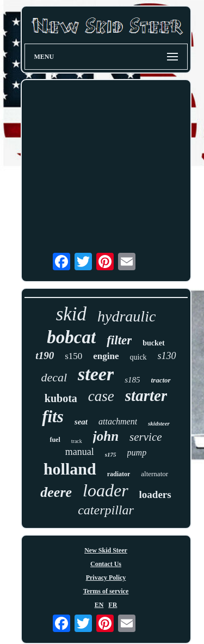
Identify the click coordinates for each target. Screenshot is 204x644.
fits (53, 417)
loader (106, 490)
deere (56, 492)
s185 (132, 380)
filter (119, 340)
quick (138, 357)
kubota (61, 398)
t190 (45, 356)
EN (99, 605)
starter (146, 396)
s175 (111, 454)
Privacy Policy (106, 578)
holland (70, 469)
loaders (155, 494)
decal (54, 377)
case (101, 396)
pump (137, 452)
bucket (153, 343)
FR (113, 605)
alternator (154, 474)
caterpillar (106, 510)
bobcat (71, 337)
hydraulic (126, 316)
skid (71, 314)
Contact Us (106, 564)
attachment (118, 421)
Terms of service (106, 591)
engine (106, 356)
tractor (160, 380)
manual (80, 452)
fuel (55, 440)
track (77, 441)
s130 (167, 356)
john (106, 436)
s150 (73, 356)
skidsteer (159, 423)
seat (81, 422)
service (146, 437)
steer (96, 374)
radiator (119, 474)
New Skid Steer (106, 550)
